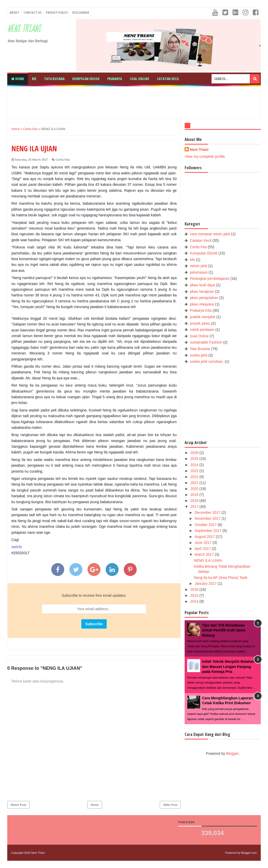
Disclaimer (81, 12)
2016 (195, 589)
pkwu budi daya (202, 285)
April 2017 (203, 549)
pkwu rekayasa (202, 304)
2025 (195, 459)
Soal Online (139, 79)
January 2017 (206, 584)
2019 (195, 495)
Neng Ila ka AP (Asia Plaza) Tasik (220, 578)
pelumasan (199, 272)
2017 (195, 507)
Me (34, 79)
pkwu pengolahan (204, 298)
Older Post (170, 805)
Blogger (232, 753)
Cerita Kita (63, 160)
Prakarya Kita (201, 310)
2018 (195, 501)
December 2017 (208, 513)
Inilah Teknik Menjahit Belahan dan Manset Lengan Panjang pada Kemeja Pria (228, 667)
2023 (195, 471)
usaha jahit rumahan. (207, 361)
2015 (195, 595)
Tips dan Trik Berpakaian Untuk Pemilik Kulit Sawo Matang (224, 630)
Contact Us (32, 12)
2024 (195, 465)
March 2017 (205, 554)
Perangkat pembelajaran (210, 279)
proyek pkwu (200, 323)
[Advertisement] (137, 102)
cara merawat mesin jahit (210, 234)
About (14, 12)
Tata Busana (54, 79)
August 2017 (205, 537)
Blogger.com (249, 853)
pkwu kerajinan (202, 291)
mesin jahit (198, 266)
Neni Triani (24, 29)
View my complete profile (205, 156)
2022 (195, 477)
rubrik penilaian (202, 330)
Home (18, 79)
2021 (195, 483)
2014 (195, 601)
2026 (195, 453)
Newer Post (18, 805)
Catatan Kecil (168, 79)
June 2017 (204, 543)
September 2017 (209, 531)
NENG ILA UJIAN (208, 560)
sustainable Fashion (206, 342)
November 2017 (208, 518)
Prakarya (115, 79)
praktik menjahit (202, 317)
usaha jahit (199, 355)
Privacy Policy (57, 12)
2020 (195, 489)
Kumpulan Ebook (86, 79)
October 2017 (206, 525)
